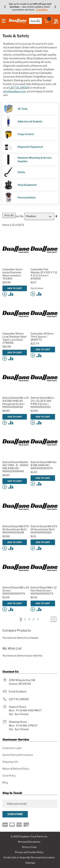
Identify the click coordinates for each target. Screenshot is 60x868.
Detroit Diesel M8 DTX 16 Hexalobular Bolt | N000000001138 (16, 529)
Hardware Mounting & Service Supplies (28, 160)
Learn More (42, 10)
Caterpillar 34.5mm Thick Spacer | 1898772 (42, 337)
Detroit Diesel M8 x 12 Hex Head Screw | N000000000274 (44, 591)
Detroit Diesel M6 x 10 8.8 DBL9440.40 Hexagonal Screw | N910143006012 (16, 402)
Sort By (19, 216)
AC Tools (16, 109)
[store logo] (18, 21)
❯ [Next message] (55, 7)
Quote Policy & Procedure (18, 755)
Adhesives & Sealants (23, 122)
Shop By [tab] (9, 215)
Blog (5, 783)
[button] (5, 294)
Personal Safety (20, 198)
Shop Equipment (20, 185)
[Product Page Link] (16, 266)
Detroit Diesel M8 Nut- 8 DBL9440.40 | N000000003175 (44, 465)
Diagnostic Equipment (23, 147)
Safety (15, 172)
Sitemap (30, 863)
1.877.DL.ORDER (19, 88)
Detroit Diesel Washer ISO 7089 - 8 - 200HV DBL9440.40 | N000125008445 (15, 467)
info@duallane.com (15, 91)
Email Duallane (18, 692)
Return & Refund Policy (16, 769)
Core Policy (9, 776)
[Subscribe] (15, 814)
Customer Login (12, 748)
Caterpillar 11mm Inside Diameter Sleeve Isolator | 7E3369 (12, 274)
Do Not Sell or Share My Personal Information (29, 858)
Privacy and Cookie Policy (29, 852)
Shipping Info (10, 762)
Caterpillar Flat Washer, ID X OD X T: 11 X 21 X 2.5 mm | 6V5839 (44, 274)
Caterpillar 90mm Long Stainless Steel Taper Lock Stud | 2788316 (14, 338)
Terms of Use (29, 847)
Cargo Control (19, 134)
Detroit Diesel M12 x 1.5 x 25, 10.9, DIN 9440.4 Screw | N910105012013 (42, 402)
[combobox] (35, 21)
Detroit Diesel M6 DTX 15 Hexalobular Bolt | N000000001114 (44, 529)
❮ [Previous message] (5, 7)
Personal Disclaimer (29, 842)
